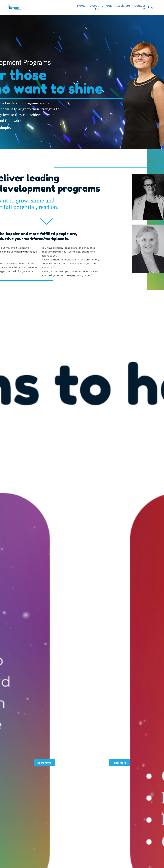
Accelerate (123, 6)
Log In (152, 7)
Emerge (107, 6)
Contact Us (140, 7)
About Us (94, 7)
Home (81, 6)
